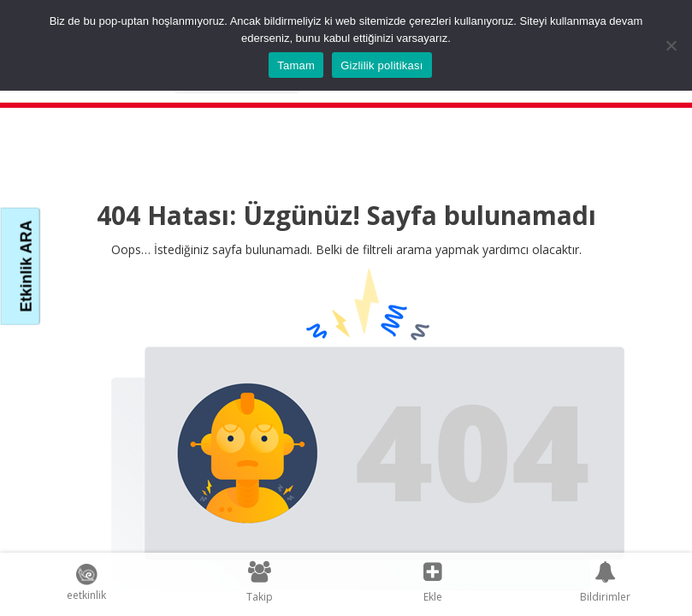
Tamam (296, 65)
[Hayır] (671, 45)
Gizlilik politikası (382, 65)
